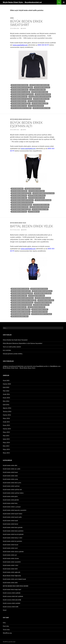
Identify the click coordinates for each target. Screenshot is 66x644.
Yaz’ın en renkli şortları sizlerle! (12, 347)
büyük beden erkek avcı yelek (12, 469)
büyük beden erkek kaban (40, 92)
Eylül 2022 (6, 387)
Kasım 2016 (6, 398)
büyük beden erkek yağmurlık (12, 572)
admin (24, 28)
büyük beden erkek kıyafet (43, 303)
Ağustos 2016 (7, 408)
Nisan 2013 (6, 453)
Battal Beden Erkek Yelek (32, 226)
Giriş (4, 623)
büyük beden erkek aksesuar (20, 289)
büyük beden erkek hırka (38, 90)
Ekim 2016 (6, 401)
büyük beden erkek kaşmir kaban (13, 514)
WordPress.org (7, 633)
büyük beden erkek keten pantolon (40, 97)
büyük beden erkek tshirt (40, 103)
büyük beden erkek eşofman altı (21, 119)
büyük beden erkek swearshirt (21, 103)
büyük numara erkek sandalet (12, 603)
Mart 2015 (6, 436)
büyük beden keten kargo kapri (12, 589)
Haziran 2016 (7, 415)
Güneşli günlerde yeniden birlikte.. (13, 354)
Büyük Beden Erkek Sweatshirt (26, 23)
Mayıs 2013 (6, 449)
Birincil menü (64, 2)
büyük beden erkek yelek (19, 106)
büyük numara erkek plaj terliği (21, 108)
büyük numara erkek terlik (42, 108)
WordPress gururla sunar (9, 642)
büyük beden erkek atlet (33, 189)
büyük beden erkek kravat (11, 545)
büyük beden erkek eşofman (11, 486)
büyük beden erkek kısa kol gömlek (13, 534)
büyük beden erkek (17, 189)
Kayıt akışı (6, 626)
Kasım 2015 (6, 425)
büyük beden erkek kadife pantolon (22, 94)
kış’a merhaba (7, 350)
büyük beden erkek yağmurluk (21, 312)
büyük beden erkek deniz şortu (40, 85)
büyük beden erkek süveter (37, 101)
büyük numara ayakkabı (36, 106)
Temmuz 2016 (7, 411)
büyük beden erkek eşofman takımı (22, 87)
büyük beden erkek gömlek (20, 90)
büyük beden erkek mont (41, 99)
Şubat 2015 (6, 439)
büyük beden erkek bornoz (20, 85)
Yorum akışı (6, 629)
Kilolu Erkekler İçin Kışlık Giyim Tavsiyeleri (15, 340)
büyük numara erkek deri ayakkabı (13, 596)
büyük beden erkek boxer (19, 191)
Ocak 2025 (6, 380)
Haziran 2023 (7, 384)
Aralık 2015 (6, 422)
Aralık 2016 (6, 394)
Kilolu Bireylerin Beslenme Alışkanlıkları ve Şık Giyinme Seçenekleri (23, 343)
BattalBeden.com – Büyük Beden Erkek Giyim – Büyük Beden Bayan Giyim (32, 367)
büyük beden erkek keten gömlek (13, 527)
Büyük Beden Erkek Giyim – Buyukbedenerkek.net (22, 2)
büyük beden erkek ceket (37, 191)
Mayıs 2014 (6, 442)
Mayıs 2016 (6, 418)
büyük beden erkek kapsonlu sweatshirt (24, 300)
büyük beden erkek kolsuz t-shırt (13, 538)
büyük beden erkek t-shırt (11, 565)
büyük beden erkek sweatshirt (39, 207)
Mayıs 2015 (6, 432)
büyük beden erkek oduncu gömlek (13, 551)
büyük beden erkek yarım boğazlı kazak (14, 579)
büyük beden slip (34, 212)
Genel (12, 18)
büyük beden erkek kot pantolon (22, 99)
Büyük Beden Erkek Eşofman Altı (26, 124)
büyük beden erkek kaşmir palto (12, 517)
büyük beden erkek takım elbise (21, 209)
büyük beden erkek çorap (10, 479)
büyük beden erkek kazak (19, 97)
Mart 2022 (6, 391)
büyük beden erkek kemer (11, 524)
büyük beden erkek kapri (43, 94)
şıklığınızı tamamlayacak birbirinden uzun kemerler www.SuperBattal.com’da (25, 366)
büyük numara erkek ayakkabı (21, 314)
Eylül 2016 (6, 405)
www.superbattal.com (20, 45)
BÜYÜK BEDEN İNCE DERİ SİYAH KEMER (16, 586)
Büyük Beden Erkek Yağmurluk (12, 576)
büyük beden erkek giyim (42, 87)
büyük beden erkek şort (19, 101)
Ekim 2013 (6, 446)
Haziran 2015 (7, 429)
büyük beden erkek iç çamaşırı (21, 92)
